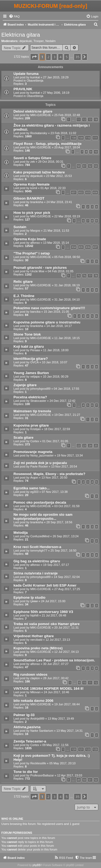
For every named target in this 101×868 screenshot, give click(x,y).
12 (84, 119)
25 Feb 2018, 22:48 (67, 115)
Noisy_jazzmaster (42, 455)
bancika (35, 312)
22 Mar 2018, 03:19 (67, 216)
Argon (34, 477)
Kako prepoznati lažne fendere (39, 172)
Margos (35, 231)
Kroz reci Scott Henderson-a (37, 547)
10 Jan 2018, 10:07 (55, 362)
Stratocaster (38, 401)
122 (88, 749)
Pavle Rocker (39, 466)
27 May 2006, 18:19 (56, 93)
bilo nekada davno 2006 (33, 701)
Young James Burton (31, 373)
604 (95, 192)
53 (96, 166)
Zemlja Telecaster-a (30, 741)
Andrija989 (37, 719)
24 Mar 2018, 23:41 (59, 202)
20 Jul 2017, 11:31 (67, 628)
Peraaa (35, 350)
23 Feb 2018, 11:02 (63, 133)
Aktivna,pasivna (27, 727)
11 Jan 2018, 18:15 (67, 338)
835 (81, 247)
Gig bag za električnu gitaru (37, 561)
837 (95, 247)
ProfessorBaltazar (42, 775)
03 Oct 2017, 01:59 (67, 506)
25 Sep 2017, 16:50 (64, 550)
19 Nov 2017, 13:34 (70, 455)
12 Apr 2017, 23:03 (70, 775)
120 (74, 749)
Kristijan (35, 429)
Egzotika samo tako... (32, 488)
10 (96, 152)
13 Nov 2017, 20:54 (64, 466)
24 (90, 446)
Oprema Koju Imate (30, 239)
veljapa (35, 377)
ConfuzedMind (40, 536)
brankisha (37, 202)
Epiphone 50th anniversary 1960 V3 (43, 612)
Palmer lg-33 (24, 715)
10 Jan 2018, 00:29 (55, 377)
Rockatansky (39, 133)
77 (90, 276)
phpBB (37, 865)
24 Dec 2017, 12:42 (62, 401)
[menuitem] (14, 16)
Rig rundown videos (30, 674)
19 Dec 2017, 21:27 (67, 415)
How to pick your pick (32, 213)
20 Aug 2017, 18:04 (67, 147)
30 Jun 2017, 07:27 (56, 664)
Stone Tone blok (27, 334)
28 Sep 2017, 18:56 (59, 522)
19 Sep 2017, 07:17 (56, 565)
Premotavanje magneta (33, 452)
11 (79, 119)
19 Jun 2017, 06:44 (67, 704)
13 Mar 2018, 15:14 (56, 243)
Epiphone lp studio (29, 597)
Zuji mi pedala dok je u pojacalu (40, 463)
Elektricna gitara (21, 35)
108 (74, 138)
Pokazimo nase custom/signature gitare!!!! (49, 308)
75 (79, 276)
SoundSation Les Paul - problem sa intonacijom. (54, 660)
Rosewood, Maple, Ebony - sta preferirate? (49, 474)
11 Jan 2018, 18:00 (56, 350)
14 (96, 119)
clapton (35, 678)
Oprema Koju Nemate (32, 184)
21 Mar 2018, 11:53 (56, 231)
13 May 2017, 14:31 (70, 731)
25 (96, 446)
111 (95, 138)
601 (74, 192)
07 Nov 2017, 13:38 (55, 492)
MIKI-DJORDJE (41, 115)
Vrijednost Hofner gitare (34, 636)
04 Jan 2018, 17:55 (67, 389)
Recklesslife (38, 763)
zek (32, 162)
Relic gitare (23, 282)
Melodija (21, 533)
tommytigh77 (39, 550)
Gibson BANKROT (29, 198)
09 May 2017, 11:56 (55, 745)
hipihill (34, 615)
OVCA (34, 362)
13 (90, 119)
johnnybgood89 (40, 389)
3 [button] (54, 57)
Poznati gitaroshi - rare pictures (40, 268)
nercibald (36, 640)
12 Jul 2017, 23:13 (58, 640)
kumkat (35, 77)
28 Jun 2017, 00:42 (56, 678)
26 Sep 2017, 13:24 (66, 536)
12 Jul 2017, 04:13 (67, 652)
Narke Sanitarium (42, 731)
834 (74, 247)
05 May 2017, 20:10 (62, 763)
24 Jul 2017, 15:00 (53, 601)
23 (84, 446)
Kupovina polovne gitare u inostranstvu (47, 322)
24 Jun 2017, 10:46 (57, 692)
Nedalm (50, 41)
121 (81, 749)
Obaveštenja (35, 81)
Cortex (34, 441)
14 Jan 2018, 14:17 (59, 326)
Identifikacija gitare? (31, 359)
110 (88, 138)
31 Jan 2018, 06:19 (67, 285)
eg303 (34, 492)
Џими (34, 601)
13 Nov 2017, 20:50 (54, 477)
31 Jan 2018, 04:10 (67, 299)
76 (84, 276)
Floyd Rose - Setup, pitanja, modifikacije (48, 144)
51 (84, 166)
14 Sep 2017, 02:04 (67, 577)
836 (88, 247)
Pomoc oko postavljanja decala (40, 502)
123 (95, 749)
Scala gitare (23, 438)
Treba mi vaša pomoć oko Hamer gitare (47, 624)
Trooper (39, 41)
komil (34, 188)
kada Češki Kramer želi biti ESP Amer (45, 585)
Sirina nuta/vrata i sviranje (36, 573)
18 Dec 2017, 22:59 (57, 429)
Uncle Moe (37, 271)
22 (79, 446)
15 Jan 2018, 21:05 (57, 312)
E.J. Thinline (24, 296)
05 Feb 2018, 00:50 (67, 257)
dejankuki (26, 41)
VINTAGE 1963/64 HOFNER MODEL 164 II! (48, 689)
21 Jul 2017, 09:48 (54, 615)
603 (88, 192)
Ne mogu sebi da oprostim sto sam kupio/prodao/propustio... (43, 517)
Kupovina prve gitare (31, 425)
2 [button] (48, 57)
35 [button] (77, 57)
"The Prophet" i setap (32, 253)
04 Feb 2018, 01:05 (60, 271)
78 (96, 276)
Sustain (20, 227)
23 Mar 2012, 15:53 (59, 176)
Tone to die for (26, 772)
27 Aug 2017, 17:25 (67, 589)
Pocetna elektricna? (30, 397)
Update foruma (26, 74)
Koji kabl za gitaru (29, 346)
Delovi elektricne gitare (33, 111)
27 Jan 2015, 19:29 (56, 77)
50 (79, 166)
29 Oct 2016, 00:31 (51, 162)
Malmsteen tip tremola (32, 411)
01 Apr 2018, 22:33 (53, 188)
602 (81, 192)
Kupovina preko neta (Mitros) (38, 648)
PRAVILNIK (23, 89)
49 (79, 780)
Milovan (35, 692)
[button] (34, 57)
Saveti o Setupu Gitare (32, 158)
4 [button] (60, 57)
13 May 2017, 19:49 (61, 719)
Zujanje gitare (25, 385)
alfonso (35, 243)
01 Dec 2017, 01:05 (55, 441)
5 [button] (66, 57)
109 (81, 138)
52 (90, 166)
